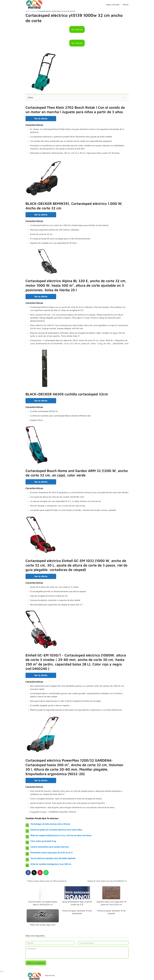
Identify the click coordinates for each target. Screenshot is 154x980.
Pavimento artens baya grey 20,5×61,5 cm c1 (52, 853)
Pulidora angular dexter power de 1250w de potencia (47, 881)
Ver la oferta (41, 119)
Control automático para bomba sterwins (50, 847)
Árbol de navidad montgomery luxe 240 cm (51, 864)
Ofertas (126, 5)
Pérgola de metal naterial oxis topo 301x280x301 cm (107, 881)
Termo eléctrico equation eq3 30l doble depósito (53, 858)
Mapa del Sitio (50, 975)
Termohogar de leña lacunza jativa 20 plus (50, 824)
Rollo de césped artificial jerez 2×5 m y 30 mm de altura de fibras (61, 835)
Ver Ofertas (77, 29)
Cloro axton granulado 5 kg (43, 841)
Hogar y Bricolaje (113, 5)
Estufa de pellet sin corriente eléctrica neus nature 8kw (56, 830)
